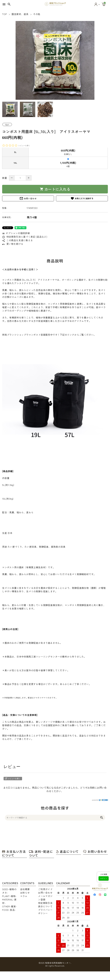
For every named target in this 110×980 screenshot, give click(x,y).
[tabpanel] (55, 60)
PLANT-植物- (9, 896)
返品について (67, 851)
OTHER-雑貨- (10, 906)
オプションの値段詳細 (16, 233)
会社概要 (25, 889)
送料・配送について (41, 853)
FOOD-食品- (9, 910)
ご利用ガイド (45, 889)
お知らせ (25, 893)
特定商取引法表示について (45, 905)
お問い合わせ (28, 198)
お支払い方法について (14, 853)
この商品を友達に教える (18, 240)
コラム (24, 896)
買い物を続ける (13, 244)
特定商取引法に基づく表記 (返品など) (25, 237)
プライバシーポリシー (45, 911)
